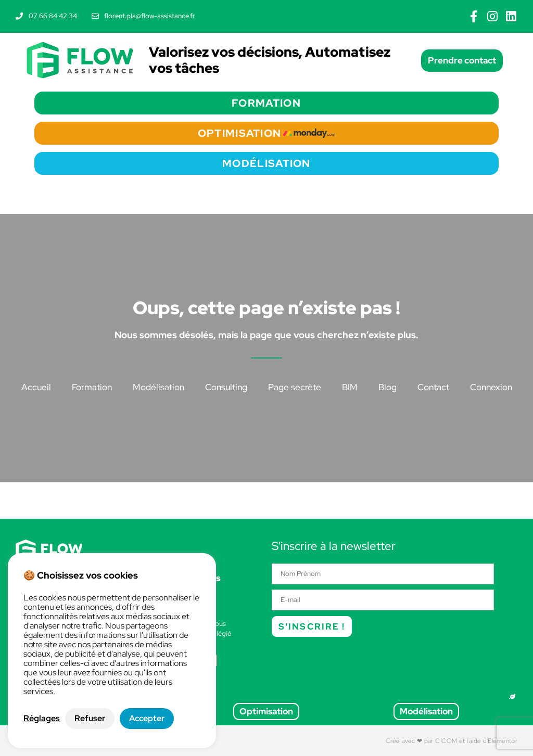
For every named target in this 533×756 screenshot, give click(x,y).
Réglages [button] (42, 719)
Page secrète (295, 387)
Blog (388, 387)
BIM (350, 387)
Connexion (491, 387)
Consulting (226, 387)
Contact (433, 387)
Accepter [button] (147, 718)
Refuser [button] (90, 718)
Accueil (36, 387)
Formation (92, 387)
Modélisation (158, 387)
